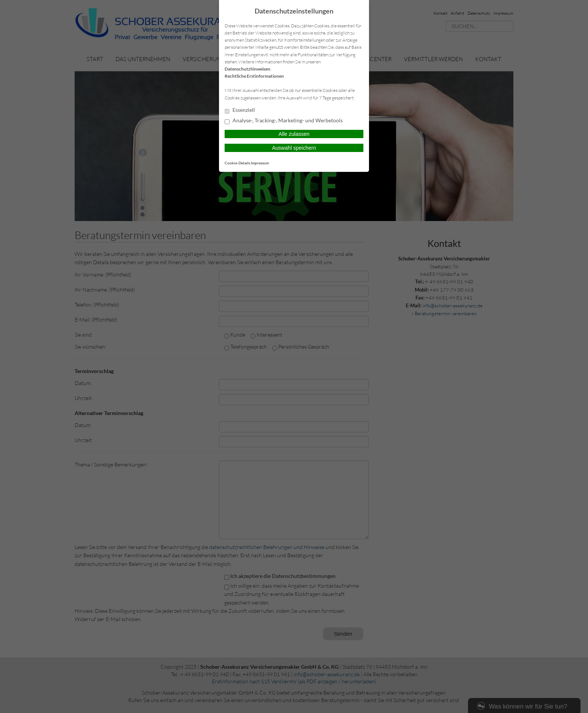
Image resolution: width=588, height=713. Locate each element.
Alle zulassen (294, 134)
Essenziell (240, 110)
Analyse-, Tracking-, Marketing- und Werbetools (284, 121)
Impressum (260, 163)
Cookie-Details (237, 163)
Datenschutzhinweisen (247, 69)
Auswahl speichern (294, 148)
